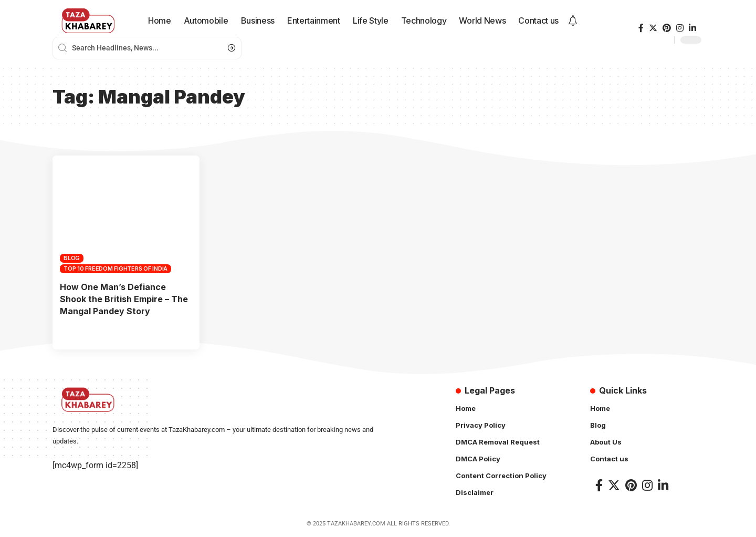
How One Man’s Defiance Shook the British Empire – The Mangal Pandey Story (124, 299)
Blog (72, 258)
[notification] (573, 21)
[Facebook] (641, 28)
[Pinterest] (667, 28)
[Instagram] (680, 28)
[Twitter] (653, 28)
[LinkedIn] (692, 28)
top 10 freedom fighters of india (115, 268)
